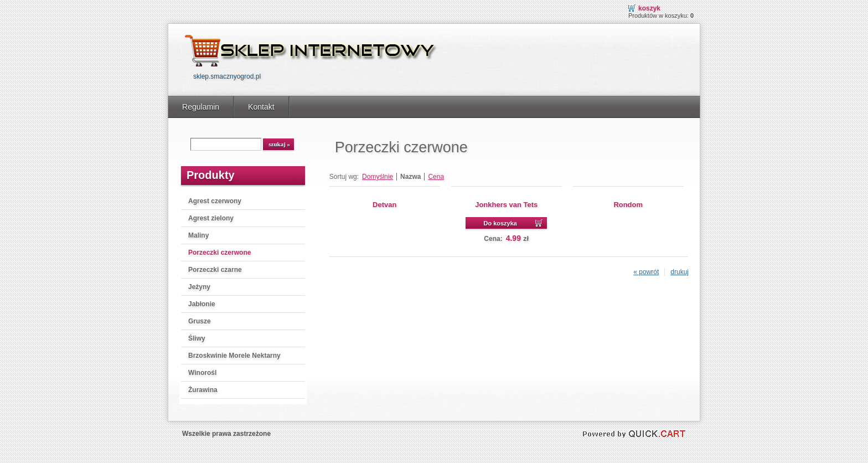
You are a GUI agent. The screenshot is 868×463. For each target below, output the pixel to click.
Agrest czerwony (215, 201)
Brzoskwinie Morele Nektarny (234, 356)
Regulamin (201, 107)
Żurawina (203, 390)
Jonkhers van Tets (506, 205)
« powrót (646, 272)
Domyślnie (378, 177)
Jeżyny (199, 287)
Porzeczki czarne (215, 270)
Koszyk (649, 8)
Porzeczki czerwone (219, 253)
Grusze (200, 321)
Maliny (198, 235)
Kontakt (261, 107)
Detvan (384, 205)
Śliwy (197, 338)
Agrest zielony (211, 218)
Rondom (628, 205)
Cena (436, 177)
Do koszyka (500, 223)
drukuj (680, 272)
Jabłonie (202, 304)
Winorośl (202, 373)
